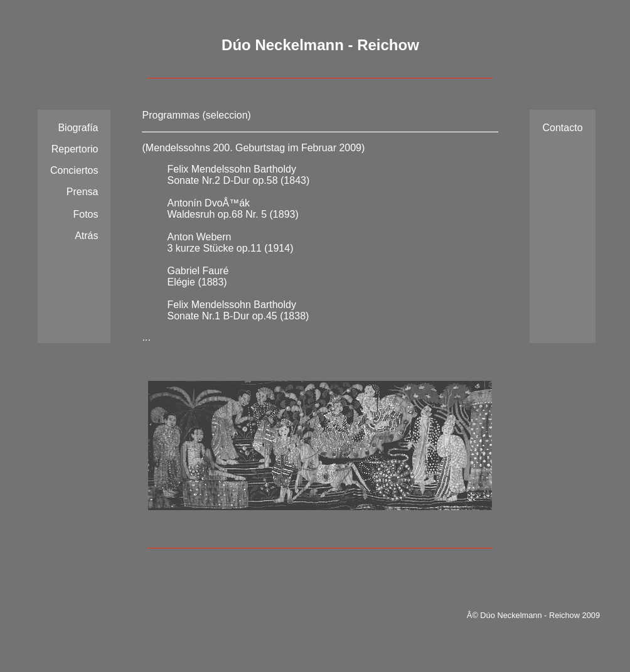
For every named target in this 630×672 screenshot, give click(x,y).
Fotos (85, 214)
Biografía (78, 128)
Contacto (562, 128)
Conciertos (74, 170)
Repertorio (75, 149)
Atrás (86, 236)
